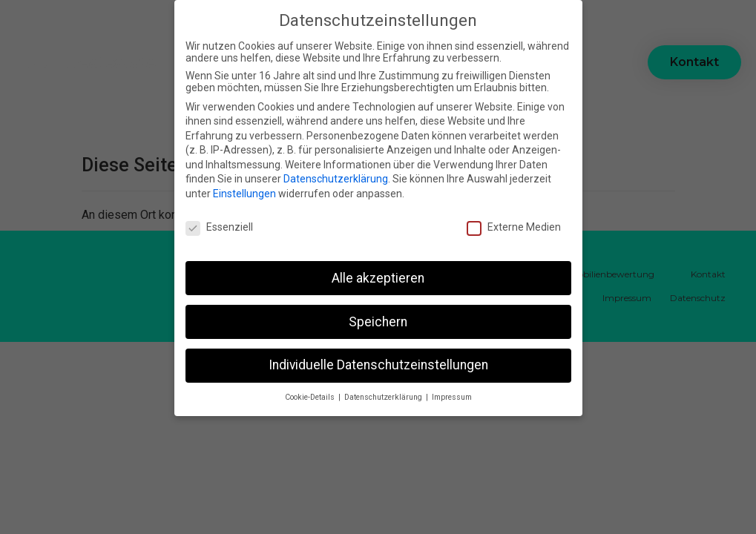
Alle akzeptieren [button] (378, 275)
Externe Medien (514, 225)
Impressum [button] (452, 395)
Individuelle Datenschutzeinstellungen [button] (378, 363)
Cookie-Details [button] (311, 395)
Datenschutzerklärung (336, 177)
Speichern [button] (378, 319)
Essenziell (219, 225)
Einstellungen (244, 191)
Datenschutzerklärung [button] (384, 395)
